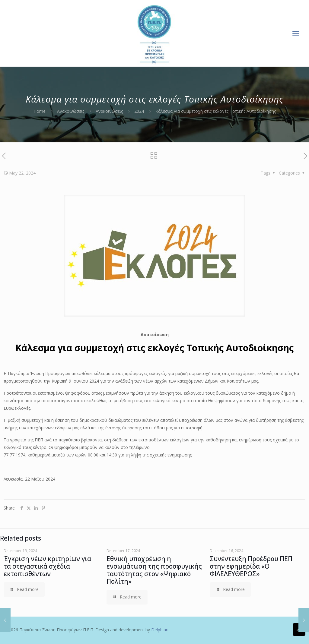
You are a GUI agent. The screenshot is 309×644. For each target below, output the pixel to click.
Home (40, 111)
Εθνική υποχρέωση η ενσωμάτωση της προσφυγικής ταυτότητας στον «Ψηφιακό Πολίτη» (154, 570)
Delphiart (160, 630)
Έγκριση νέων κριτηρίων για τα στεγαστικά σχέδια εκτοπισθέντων (47, 566)
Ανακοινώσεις (71, 111)
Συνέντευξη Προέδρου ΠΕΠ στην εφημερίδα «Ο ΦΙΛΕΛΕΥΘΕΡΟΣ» (251, 566)
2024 (139, 111)
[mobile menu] (296, 33)
